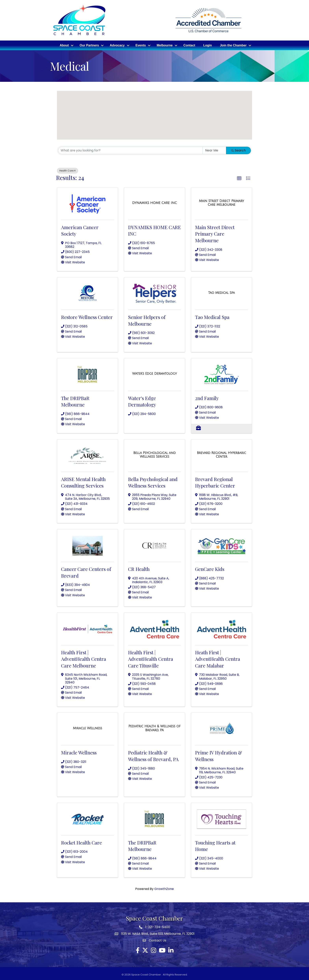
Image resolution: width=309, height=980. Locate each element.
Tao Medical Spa (212, 316)
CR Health (139, 568)
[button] (121, 120)
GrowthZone (164, 888)
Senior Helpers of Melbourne (147, 320)
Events (141, 45)
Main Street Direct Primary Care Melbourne (215, 233)
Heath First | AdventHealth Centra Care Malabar (218, 658)
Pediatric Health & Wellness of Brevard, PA (153, 755)
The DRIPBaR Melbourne (75, 401)
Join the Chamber (233, 45)
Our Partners (89, 45)
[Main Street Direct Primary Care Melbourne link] (222, 202)
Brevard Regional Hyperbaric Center (215, 482)
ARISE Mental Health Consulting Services (83, 482)
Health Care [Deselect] (67, 170)
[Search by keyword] (130, 150)
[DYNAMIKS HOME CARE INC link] (154, 202)
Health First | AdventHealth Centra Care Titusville (151, 658)
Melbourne (165, 45)
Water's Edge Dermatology (142, 401)
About (64, 45)
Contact (189, 45)
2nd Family (207, 397)
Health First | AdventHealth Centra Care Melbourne (84, 658)
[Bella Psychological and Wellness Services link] (154, 454)
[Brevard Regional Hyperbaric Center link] (222, 454)
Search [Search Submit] (238, 150)
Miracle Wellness (79, 752)
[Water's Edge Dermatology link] (154, 373)
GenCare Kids (210, 568)
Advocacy (117, 45)
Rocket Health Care (81, 842)
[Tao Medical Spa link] (222, 292)
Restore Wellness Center (87, 316)
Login (208, 45)
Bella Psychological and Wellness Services (153, 482)
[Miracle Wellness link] (87, 728)
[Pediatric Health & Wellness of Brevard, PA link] (154, 728)
